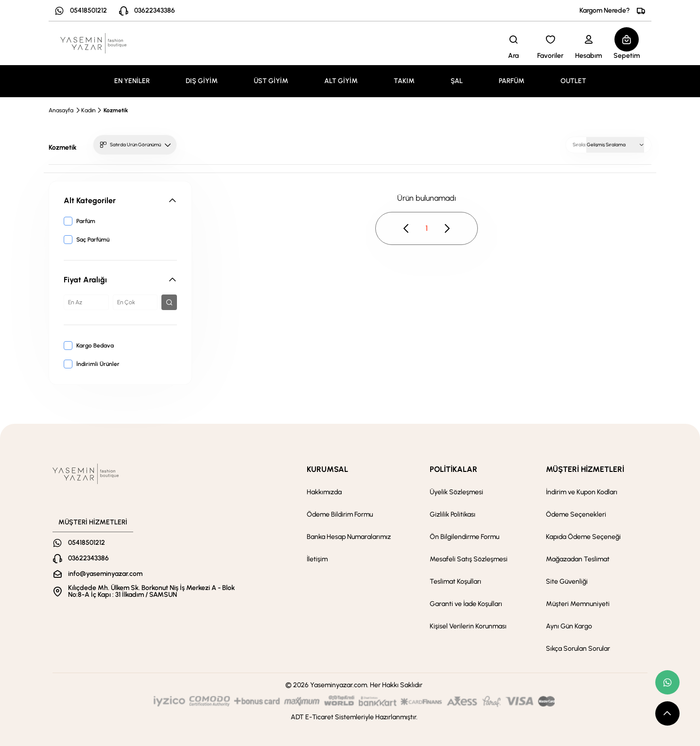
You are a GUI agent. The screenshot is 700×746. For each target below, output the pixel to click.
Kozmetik (116, 110)
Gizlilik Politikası (453, 514)
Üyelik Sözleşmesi (456, 492)
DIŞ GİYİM (202, 81)
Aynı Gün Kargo (569, 626)
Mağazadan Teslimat (578, 559)
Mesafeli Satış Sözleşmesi (469, 559)
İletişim (317, 559)
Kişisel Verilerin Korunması (468, 626)
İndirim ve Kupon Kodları (582, 492)
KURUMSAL (327, 469)
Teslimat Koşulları (455, 581)
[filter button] (169, 302)
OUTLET (573, 81)
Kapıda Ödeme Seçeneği (583, 537)
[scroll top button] (667, 713)
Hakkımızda (324, 492)
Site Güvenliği (567, 581)
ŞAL (457, 81)
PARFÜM (512, 81)
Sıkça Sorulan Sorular (578, 649)
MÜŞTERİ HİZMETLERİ (585, 469)
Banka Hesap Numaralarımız (349, 537)
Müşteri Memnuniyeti (578, 604)
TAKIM (404, 81)
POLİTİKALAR (454, 469)
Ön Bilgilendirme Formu (464, 537)
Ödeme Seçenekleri (576, 514)
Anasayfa (61, 110)
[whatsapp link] (667, 682)
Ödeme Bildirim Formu (340, 514)
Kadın (88, 110)
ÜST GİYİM (271, 81)
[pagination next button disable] (447, 228)
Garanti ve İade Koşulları (466, 604)
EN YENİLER (132, 81)
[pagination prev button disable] (406, 228)
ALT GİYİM (341, 81)
